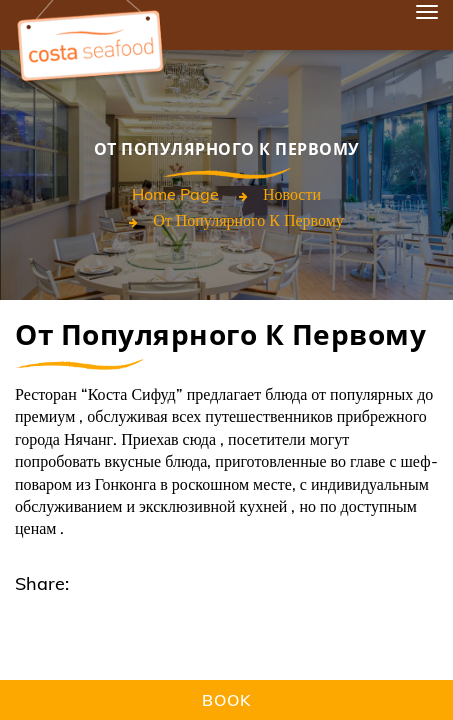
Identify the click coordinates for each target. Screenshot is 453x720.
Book (226, 700)
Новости (292, 194)
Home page (175, 194)
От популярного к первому (248, 220)
